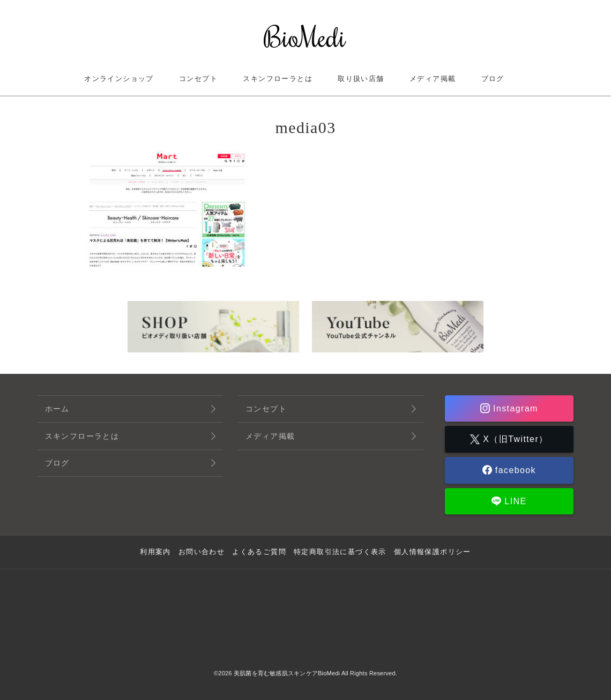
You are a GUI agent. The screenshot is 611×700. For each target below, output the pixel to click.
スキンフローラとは (278, 79)
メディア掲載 (433, 79)
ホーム (57, 409)
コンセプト (198, 79)
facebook (514, 470)
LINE (514, 501)
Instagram (514, 408)
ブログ (493, 79)
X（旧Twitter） (514, 439)
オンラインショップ (119, 79)
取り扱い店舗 (361, 79)
